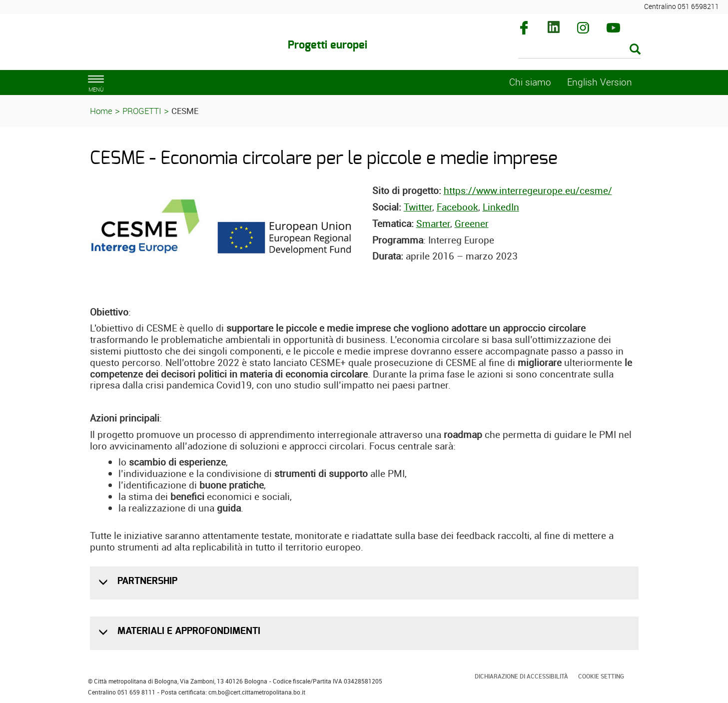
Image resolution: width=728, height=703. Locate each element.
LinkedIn (501, 207)
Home (101, 111)
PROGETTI (142, 111)
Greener (472, 223)
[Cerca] (579, 50)
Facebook (457, 207)
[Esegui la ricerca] (635, 50)
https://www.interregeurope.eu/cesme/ (528, 190)
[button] (104, 582)
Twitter (418, 207)
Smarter (433, 223)
